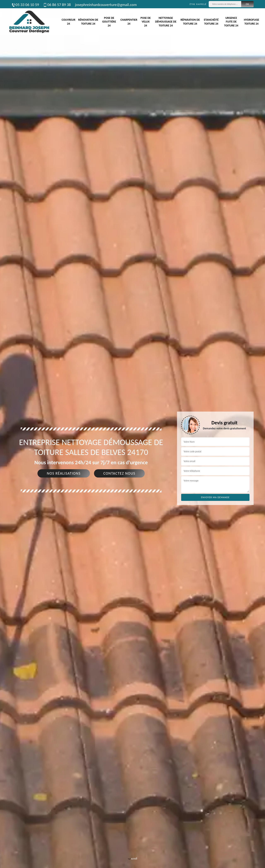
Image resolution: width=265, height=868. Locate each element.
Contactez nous (119, 473)
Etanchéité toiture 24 (211, 22)
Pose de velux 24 (146, 22)
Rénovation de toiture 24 (88, 22)
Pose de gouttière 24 (109, 22)
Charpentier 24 (129, 22)
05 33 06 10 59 (25, 5)
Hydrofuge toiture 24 (251, 22)
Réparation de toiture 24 (190, 22)
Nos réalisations (64, 473)
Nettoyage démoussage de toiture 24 (166, 22)
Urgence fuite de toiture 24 (231, 22)
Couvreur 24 (69, 22)
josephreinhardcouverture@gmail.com (106, 5)
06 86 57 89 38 (57, 5)
